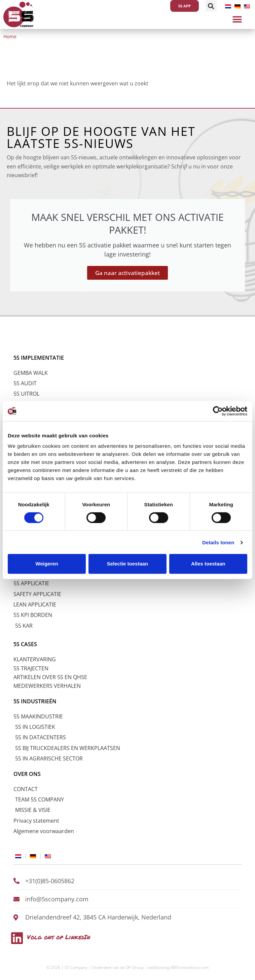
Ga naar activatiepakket (128, 273)
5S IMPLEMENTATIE (39, 358)
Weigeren (47, 564)
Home (10, 36)
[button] (211, 6)
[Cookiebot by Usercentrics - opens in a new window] (218, 411)
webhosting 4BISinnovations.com (178, 967)
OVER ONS (27, 774)
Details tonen (218, 542)
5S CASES (25, 644)
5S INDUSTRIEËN (35, 701)
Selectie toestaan (128, 564)
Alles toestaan (208, 564)
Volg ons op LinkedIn (59, 937)
